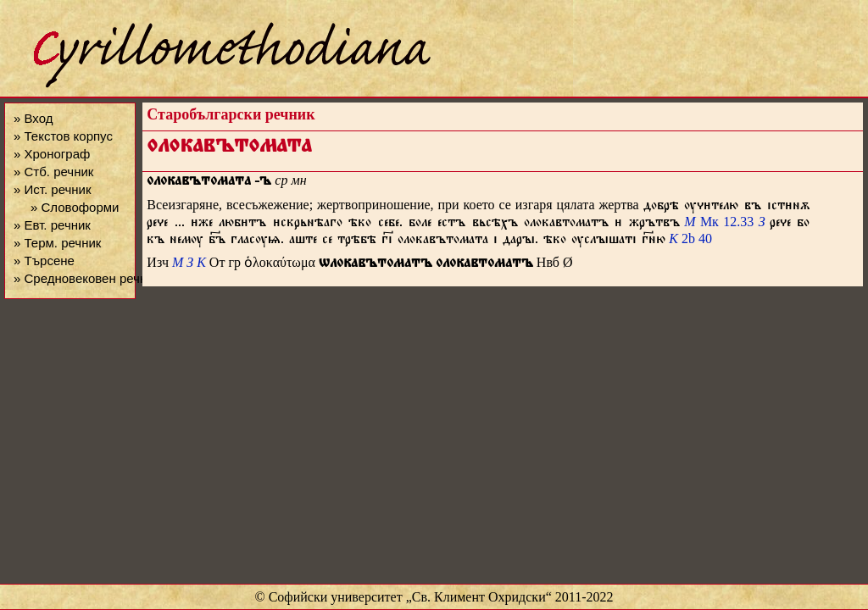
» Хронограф (52, 154)
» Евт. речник (52, 225)
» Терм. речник (57, 243)
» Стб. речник (53, 172)
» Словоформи (75, 207)
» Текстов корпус (63, 136)
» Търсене (44, 261)
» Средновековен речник (86, 278)
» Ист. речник (53, 189)
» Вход (33, 118)
